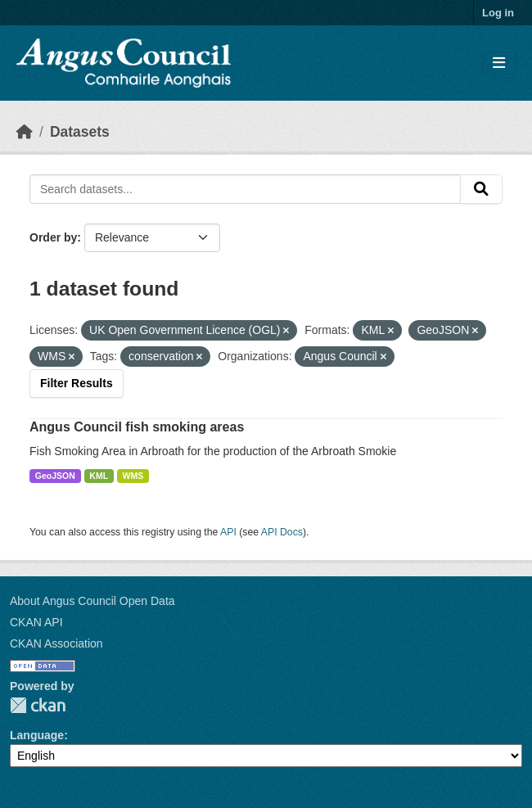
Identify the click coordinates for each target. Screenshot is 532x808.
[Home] (25, 132)
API (228, 532)
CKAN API (36, 622)
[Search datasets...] (245, 189)
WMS (133, 476)
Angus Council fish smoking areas (137, 427)
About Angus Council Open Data (92, 601)
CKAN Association (56, 643)
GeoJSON (55, 476)
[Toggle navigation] (499, 63)
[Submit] (481, 189)
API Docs (282, 532)
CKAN (38, 705)
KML (99, 476)
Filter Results (77, 383)
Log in (498, 13)
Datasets (80, 132)
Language (37, 735)
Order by (53, 237)
